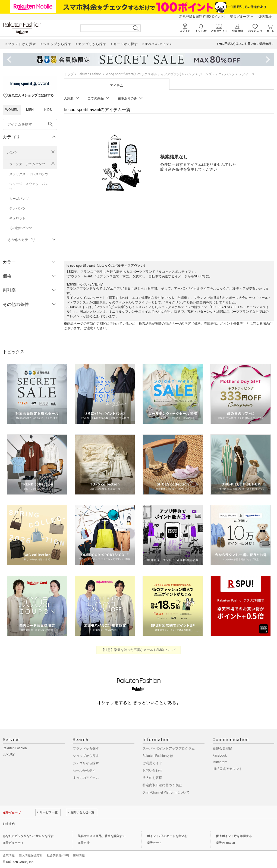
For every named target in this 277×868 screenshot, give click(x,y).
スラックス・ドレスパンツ (29, 174)
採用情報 (79, 855)
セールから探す (84, 770)
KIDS (48, 110)
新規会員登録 (222, 748)
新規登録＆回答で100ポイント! (202, 17)
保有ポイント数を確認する (234, 836)
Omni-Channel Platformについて (166, 792)
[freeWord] (30, 124)
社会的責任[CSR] (58, 855)
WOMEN (12, 110)
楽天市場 (265, 17)
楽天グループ (240, 17)
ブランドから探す (86, 748)
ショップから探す (86, 756)
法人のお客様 (152, 778)
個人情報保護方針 (31, 855)
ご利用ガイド (152, 763)
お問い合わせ (152, 770)
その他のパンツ (21, 228)
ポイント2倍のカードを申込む (167, 836)
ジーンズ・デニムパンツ (27, 164)
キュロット (17, 218)
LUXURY (9, 755)
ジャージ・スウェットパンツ (29, 186)
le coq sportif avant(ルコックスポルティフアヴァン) (143, 74)
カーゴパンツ (19, 199)
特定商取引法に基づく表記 (162, 785)
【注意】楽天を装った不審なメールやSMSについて (139, 650)
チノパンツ (17, 208)
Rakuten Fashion (89, 74)
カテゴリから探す (86, 763)
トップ (69, 74)
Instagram (220, 762)
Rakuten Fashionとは (158, 756)
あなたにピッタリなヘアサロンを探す (28, 836)
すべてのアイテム (86, 778)
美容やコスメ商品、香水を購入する (102, 836)
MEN (30, 110)
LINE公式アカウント (227, 769)
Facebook (220, 756)
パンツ (12, 153)
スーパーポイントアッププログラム (169, 748)
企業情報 (9, 855)
